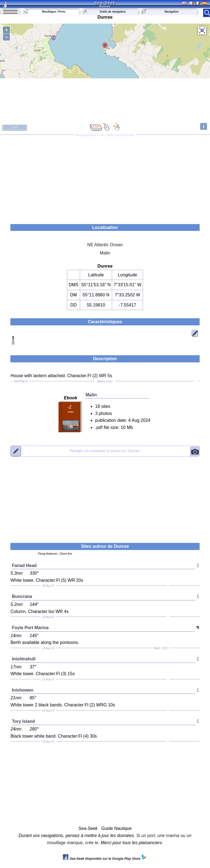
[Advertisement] (105, 177)
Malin (105, 253)
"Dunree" (105, 451)
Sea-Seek (105, 3)
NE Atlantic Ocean (105, 245)
